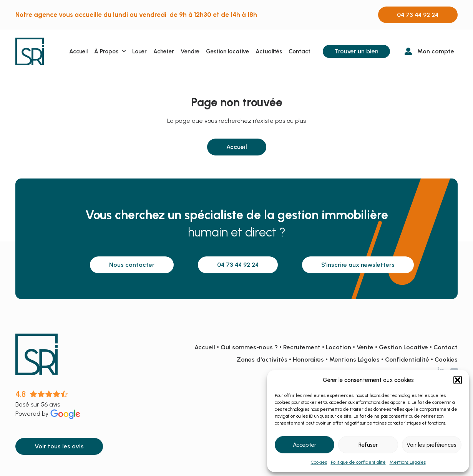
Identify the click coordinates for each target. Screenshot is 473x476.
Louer (139, 51)
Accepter (305, 445)
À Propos (110, 51)
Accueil (78, 51)
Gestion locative (227, 51)
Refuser (368, 445)
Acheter (164, 51)
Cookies (319, 462)
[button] (458, 380)
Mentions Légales (408, 462)
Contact (300, 51)
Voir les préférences (432, 445)
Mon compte (436, 51)
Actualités (269, 51)
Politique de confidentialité (358, 462)
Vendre (190, 51)
